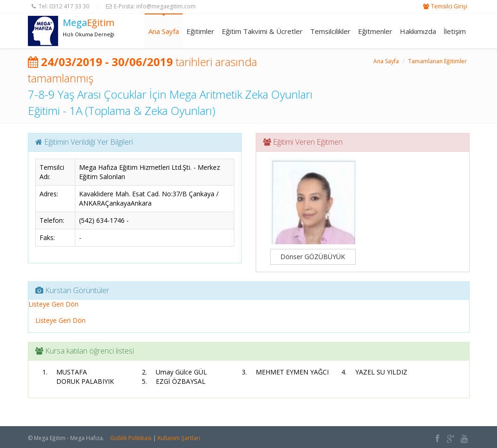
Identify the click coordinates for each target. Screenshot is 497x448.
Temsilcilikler (330, 31)
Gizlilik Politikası (131, 438)
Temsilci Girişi (449, 6)
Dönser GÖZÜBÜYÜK (313, 257)
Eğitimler (200, 31)
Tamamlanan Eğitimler (437, 61)
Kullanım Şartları (179, 438)
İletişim (455, 31)
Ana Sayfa (164, 31)
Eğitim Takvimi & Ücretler (262, 31)
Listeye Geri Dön (53, 304)
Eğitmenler (375, 31)
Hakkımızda (418, 31)
